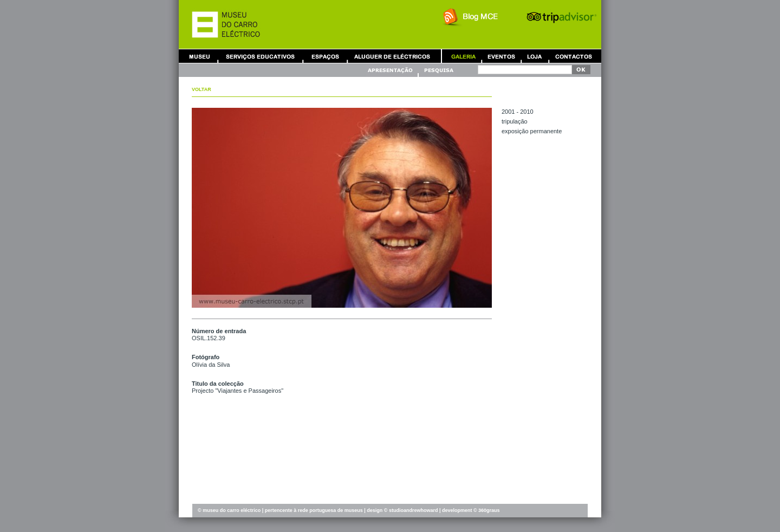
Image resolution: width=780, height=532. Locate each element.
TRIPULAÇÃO (515, 121)
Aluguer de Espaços (325, 56)
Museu (202, 56)
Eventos (501, 56)
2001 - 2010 (518, 112)
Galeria (463, 56)
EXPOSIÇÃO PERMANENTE (532, 131)
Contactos (574, 56)
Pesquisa (438, 70)
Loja (535, 56)
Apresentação (392, 70)
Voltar (201, 89)
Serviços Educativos (261, 56)
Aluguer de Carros (392, 56)
